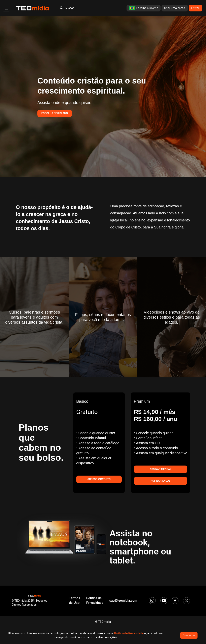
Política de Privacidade (129, 633)
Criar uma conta (175, 8)
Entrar (195, 8)
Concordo (189, 635)
